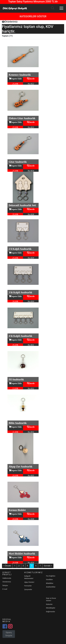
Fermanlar (28, 586)
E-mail (5, 589)
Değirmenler (51, 612)
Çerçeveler (28, 589)
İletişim (5, 585)
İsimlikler (49, 580)
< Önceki (7, 566)
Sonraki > (48, 566)
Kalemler (49, 604)
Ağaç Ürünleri (29, 582)
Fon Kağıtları (51, 576)
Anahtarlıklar (51, 587)
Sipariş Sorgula (9, 634)
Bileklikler (50, 583)
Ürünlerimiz (7, 582)
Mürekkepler (51, 608)
